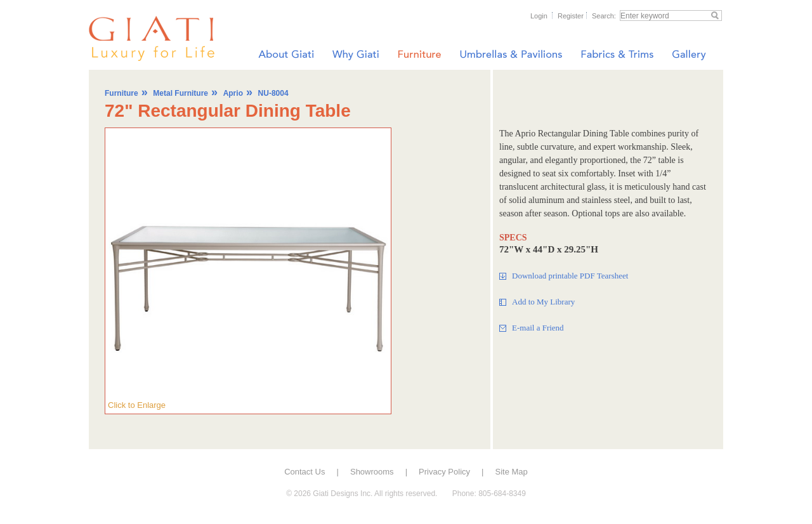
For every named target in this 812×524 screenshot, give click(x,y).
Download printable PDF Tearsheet (570, 276)
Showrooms (372, 472)
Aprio (233, 93)
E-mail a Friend (538, 328)
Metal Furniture (180, 93)
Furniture (121, 93)
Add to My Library (543, 302)
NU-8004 (273, 93)
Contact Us (304, 472)
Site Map (512, 472)
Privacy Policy (444, 472)
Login (539, 16)
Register (571, 16)
